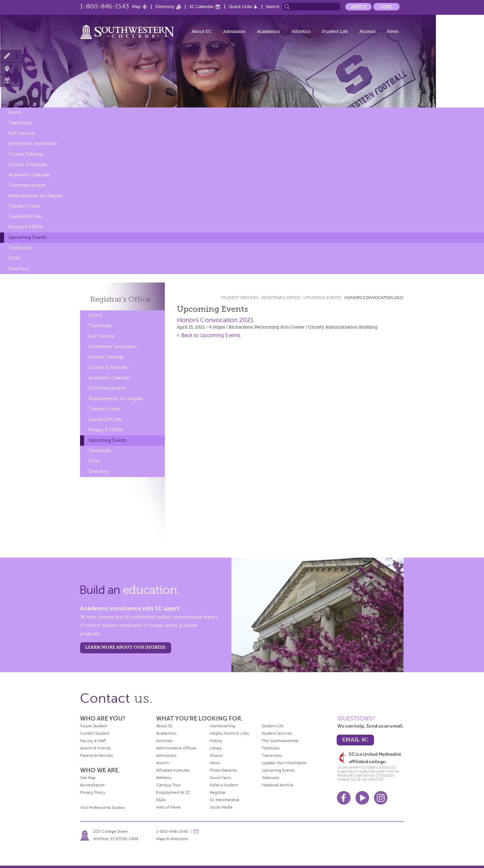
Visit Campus (11, 68)
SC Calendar (202, 7)
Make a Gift (11, 80)
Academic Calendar (29, 175)
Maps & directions (172, 839)
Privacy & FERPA (26, 227)
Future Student (94, 726)
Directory (165, 7)
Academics (268, 31)
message (196, 831)
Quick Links (240, 7)
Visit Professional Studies (103, 808)
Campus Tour (168, 785)
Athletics (301, 31)
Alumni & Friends (95, 748)
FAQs (14, 258)
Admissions (166, 755)
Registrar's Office (281, 298)
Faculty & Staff (93, 741)
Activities (164, 741)
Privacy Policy (93, 792)
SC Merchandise (224, 800)
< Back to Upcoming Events (209, 335)
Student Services (239, 298)
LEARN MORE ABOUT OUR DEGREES (125, 647)
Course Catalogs (26, 154)
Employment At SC (173, 792)
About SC (201, 31)
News (393, 31)
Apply (359, 7)
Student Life (335, 31)
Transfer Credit (24, 206)
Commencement (27, 185)
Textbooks (20, 248)
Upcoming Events (27, 237)
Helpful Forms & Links (229, 733)
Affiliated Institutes (173, 770)
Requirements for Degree (36, 196)
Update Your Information (284, 763)
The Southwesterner (280, 741)
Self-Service (21, 133)
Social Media (221, 807)
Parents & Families (97, 755)
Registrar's (120, 299)
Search (273, 7)
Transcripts (20, 123)
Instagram (381, 798)
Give (386, 7)
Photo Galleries (223, 770)
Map (136, 7)
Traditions (271, 748)
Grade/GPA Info (25, 216)
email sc (355, 740)
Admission (234, 31)
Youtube (362, 798)
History (216, 741)
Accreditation (92, 785)
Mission (216, 755)
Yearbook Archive (278, 785)
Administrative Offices (176, 748)
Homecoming (222, 726)
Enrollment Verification (33, 144)
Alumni (367, 31)
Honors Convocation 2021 (374, 298)
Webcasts (270, 778)
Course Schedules (28, 164)
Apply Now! (11, 56)
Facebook (344, 798)
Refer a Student (224, 785)
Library (216, 748)
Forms (15, 112)
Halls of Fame (168, 807)
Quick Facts (220, 778)
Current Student (95, 733)
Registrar (218, 792)
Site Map (88, 778)
